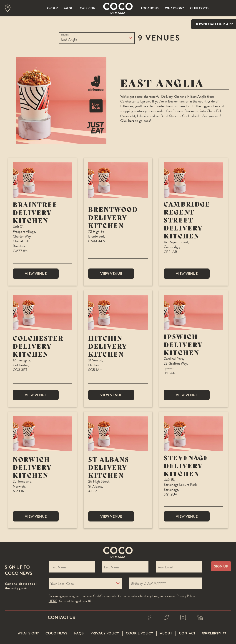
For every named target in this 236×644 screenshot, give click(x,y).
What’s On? (174, 8)
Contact (187, 634)
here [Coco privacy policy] (53, 601)
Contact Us (61, 617)
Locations (150, 8)
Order (52, 8)
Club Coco (199, 8)
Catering (88, 8)
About (166, 634)
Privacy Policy (105, 634)
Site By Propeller (214, 634)
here (131, 121)
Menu (69, 8)
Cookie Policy (139, 634)
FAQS (79, 634)
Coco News (56, 634)
